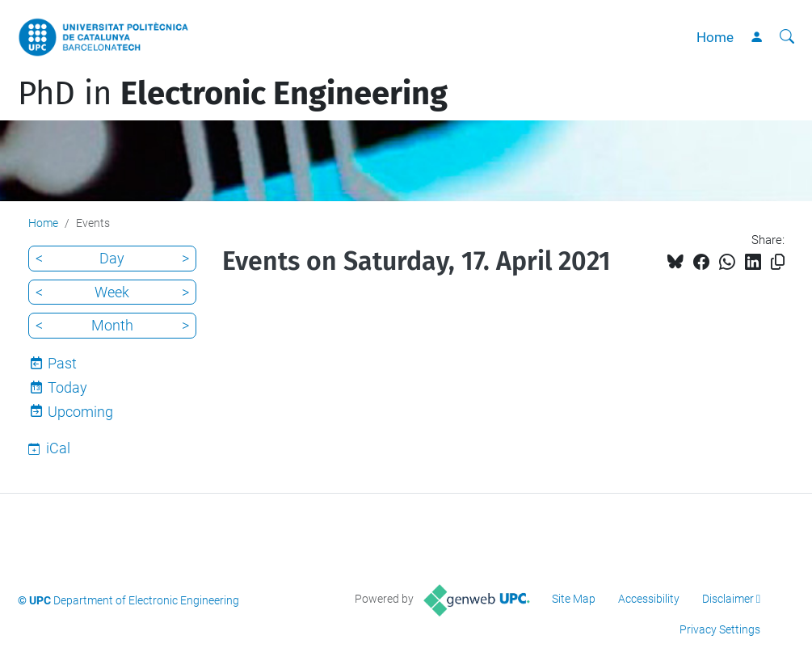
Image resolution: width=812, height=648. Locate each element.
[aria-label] (787, 37)
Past (62, 363)
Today (67, 387)
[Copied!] (778, 262)
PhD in (233, 94)
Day (112, 258)
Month (112, 325)
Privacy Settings (720, 629)
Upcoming (80, 412)
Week (112, 292)
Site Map (574, 599)
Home (715, 37)
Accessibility (649, 599)
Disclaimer (728, 599)
